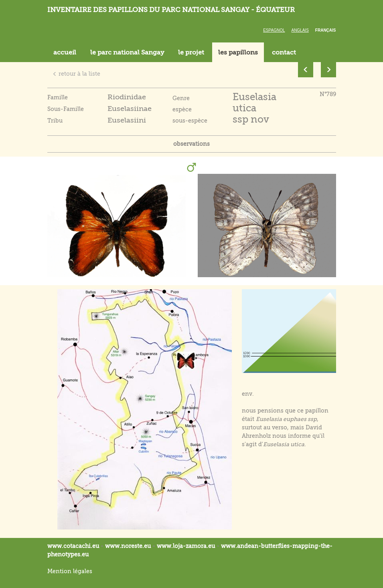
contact (284, 52)
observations (191, 144)
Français (326, 30)
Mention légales (70, 571)
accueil (65, 52)
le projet (191, 52)
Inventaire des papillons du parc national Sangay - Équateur (171, 10)
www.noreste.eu (128, 546)
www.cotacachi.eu (73, 546)
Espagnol (274, 30)
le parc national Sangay (127, 52)
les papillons (238, 52)
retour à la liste (76, 74)
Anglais (300, 30)
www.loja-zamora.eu (186, 546)
